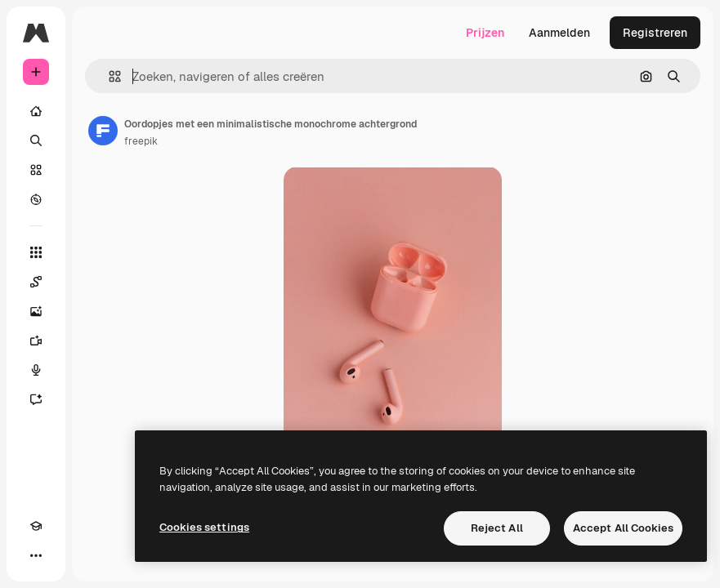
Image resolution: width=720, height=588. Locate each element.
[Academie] (36, 526)
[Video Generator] (36, 341)
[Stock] (36, 170)
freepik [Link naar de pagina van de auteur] (141, 141)
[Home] (36, 111)
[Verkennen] (36, 199)
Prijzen (485, 33)
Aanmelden (559, 33)
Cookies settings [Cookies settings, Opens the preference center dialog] (204, 527)
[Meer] (36, 555)
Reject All (497, 528)
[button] (108, 76)
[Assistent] (36, 399)
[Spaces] (36, 282)
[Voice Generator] (36, 370)
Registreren (655, 33)
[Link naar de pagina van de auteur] (103, 131)
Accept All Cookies (623, 528)
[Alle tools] (36, 252)
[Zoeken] (36, 140)
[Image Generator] (36, 311)
